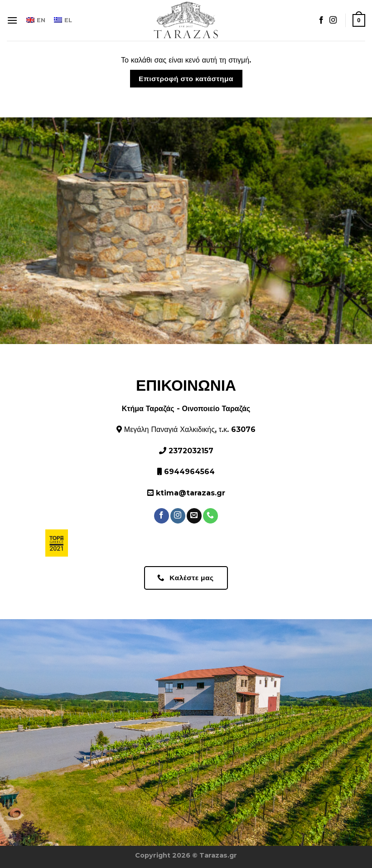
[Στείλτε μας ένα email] (194, 516)
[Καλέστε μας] (210, 516)
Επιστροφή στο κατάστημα (186, 79)
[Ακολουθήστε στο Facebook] (321, 20)
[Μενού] (12, 20)
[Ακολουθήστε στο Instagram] (333, 20)
